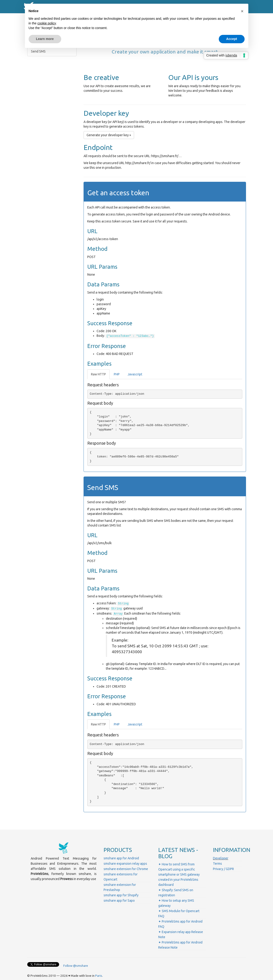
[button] (242, 11)
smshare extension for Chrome (126, 869)
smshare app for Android (121, 858)
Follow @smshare (76, 966)
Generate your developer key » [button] (109, 135)
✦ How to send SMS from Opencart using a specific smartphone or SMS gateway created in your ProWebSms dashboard (179, 874)
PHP (117, 374)
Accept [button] (232, 39)
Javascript (135, 374)
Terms (217, 864)
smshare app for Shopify (121, 895)
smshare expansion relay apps (125, 864)
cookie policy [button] (47, 23)
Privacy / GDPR (223, 869)
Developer (221, 858)
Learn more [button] (45, 39)
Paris (99, 976)
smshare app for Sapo (119, 901)
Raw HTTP (98, 374)
